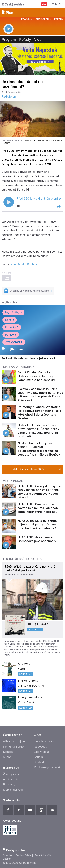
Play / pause (9, 202)
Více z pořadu (14, 481)
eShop (7, 757)
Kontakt (39, 762)
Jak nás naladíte (44, 741)
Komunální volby (14, 747)
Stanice (8, 752)
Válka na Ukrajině (14, 741)
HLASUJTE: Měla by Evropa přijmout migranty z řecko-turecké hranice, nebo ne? (38, 524)
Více (40, 40)
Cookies (8, 855)
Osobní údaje (23, 855)
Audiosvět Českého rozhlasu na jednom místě (28, 358)
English (7, 859)
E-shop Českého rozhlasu (24, 559)
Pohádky (12, 327)
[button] (59, 207)
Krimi (10, 320)
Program (27, 19)
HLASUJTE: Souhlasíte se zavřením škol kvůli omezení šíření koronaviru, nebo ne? (38, 508)
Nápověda (41, 747)
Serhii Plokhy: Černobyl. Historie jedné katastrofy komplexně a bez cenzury (36, 376)
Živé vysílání (14, 342)
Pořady (25, 40)
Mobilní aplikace (13, 790)
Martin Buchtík (27, 264)
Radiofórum (9, 97)
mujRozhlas (9, 302)
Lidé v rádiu (41, 752)
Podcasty (9, 785)
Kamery (59, 19)
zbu (13, 264)
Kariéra (38, 757)
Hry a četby (13, 312)
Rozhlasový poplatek (47, 767)
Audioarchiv (43, 19)
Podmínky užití (43, 855)
